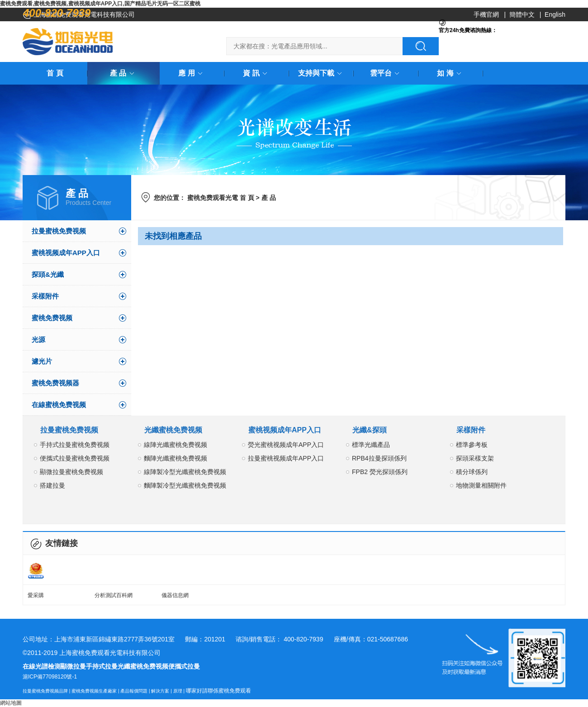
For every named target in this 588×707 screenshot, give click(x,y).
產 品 (123, 73)
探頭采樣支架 (475, 458)
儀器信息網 (175, 595)
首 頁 (55, 73)
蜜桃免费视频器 (55, 383)
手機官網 (486, 14)
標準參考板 (472, 445)
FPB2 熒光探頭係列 (380, 472)
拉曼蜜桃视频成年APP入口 (286, 458)
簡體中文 (522, 14)
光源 (38, 339)
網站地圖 (11, 703)
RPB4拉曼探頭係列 (379, 458)
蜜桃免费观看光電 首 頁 (221, 198)
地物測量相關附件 (481, 485)
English (555, 14)
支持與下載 (322, 73)
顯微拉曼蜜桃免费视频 (71, 472)
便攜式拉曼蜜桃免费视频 (75, 458)
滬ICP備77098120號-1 (50, 677)
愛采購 (36, 595)
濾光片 (42, 361)
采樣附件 (45, 296)
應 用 (192, 73)
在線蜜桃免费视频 (59, 405)
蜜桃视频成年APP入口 (66, 253)
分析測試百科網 (114, 595)
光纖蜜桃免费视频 (173, 430)
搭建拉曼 (52, 485)
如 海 (450, 73)
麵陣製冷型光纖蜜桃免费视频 (185, 485)
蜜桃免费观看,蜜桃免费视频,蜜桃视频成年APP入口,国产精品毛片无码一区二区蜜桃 (100, 4)
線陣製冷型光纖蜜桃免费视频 (185, 472)
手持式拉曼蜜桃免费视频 (75, 445)
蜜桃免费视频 (52, 318)
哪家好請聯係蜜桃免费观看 (218, 691)
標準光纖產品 (371, 445)
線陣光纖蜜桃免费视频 (175, 445)
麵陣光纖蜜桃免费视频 (175, 458)
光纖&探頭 (370, 430)
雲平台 (386, 73)
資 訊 (256, 73)
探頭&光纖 (48, 274)
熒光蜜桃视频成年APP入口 (286, 445)
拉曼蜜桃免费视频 (59, 231)
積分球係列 (472, 472)
